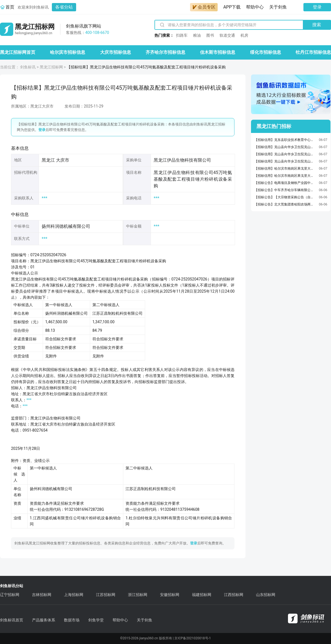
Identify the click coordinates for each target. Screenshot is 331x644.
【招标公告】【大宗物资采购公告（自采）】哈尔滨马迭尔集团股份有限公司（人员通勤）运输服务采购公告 (285, 197)
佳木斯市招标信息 (218, 52)
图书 (210, 35)
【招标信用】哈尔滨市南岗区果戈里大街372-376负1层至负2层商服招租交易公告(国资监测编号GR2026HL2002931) (285, 176)
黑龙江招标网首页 (18, 52)
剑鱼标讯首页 (12, 620)
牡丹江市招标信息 (313, 52)
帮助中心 (255, 7)
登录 (317, 7)
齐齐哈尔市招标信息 (165, 52)
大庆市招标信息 (116, 52)
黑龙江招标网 (51, 67)
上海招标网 (74, 595)
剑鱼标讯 (28, 67)
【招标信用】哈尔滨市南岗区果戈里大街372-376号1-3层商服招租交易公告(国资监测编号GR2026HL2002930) (285, 169)
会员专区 (204, 7)
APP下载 (232, 7)
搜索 (317, 25)
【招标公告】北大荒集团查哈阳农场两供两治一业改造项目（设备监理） (285, 204)
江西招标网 (234, 595)
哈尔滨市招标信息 (68, 52)
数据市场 (72, 620)
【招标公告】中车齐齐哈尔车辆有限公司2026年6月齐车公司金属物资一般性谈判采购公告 (285, 190)
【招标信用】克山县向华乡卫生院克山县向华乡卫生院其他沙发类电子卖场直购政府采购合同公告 (285, 154)
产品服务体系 (44, 620)
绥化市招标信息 (266, 52)
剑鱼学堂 (96, 620)
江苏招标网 (106, 595)
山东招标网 (266, 595)
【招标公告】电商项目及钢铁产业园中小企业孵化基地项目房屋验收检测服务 (285, 183)
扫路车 (182, 35)
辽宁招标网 (10, 595)
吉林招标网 (42, 595)
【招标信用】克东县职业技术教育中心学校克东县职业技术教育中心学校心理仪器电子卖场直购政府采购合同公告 (285, 140)
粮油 (197, 35)
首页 (10, 7)
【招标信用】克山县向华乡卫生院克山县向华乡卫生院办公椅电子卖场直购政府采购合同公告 (285, 147)
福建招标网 (202, 595)
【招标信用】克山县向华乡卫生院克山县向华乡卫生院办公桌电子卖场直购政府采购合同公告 (285, 161)
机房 (244, 35)
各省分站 (64, 7)
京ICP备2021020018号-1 (193, 638)
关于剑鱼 (278, 7)
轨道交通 (227, 35)
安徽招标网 (170, 595)
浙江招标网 (138, 595)
